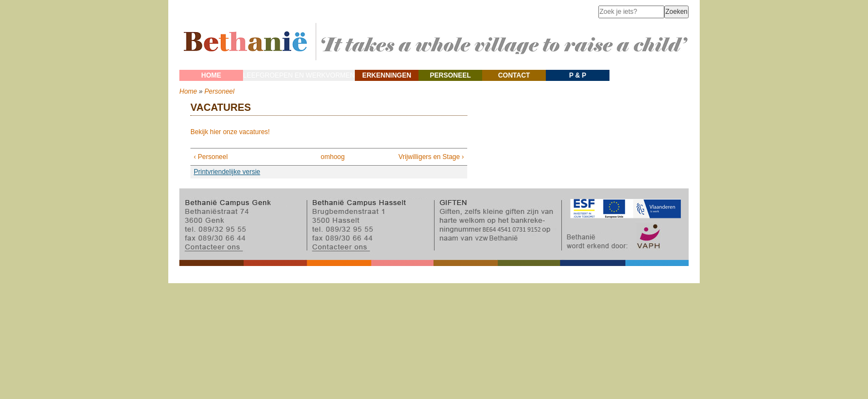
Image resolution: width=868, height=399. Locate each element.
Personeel (451, 75)
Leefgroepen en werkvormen (299, 75)
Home (211, 75)
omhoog (326, 157)
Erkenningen (387, 75)
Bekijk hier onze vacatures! (230, 132)
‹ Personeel (211, 157)
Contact (514, 75)
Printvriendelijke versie (227, 172)
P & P (578, 75)
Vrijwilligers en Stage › (431, 157)
